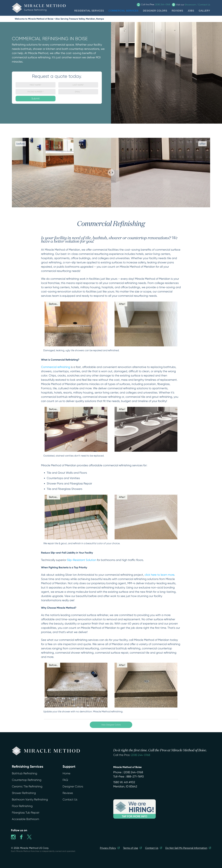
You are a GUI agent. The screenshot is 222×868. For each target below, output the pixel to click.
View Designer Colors (111, 725)
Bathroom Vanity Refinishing (30, 800)
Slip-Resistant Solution (82, 560)
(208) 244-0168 (140, 755)
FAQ (65, 780)
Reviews (68, 793)
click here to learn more (159, 575)
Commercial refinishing (56, 367)
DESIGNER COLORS (155, 11)
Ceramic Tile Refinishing (27, 786)
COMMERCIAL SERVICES (123, 11)
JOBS (191, 11)
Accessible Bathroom (25, 819)
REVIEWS (177, 11)
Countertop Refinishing (27, 780)
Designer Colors (73, 786)
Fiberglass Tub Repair (26, 813)
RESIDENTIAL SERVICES (89, 11)
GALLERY (204, 11)
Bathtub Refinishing (24, 773)
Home (66, 773)
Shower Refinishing (24, 793)
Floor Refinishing (22, 806)
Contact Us (70, 800)
